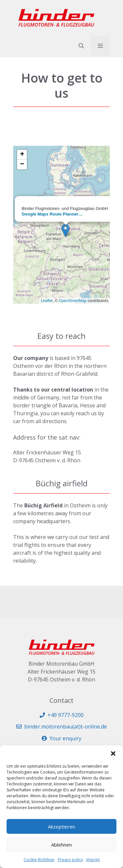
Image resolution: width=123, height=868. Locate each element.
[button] (113, 753)
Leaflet (47, 301)
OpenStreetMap (73, 301)
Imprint (93, 860)
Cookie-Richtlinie (39, 860)
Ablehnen (61, 845)
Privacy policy (70, 860)
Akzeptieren (61, 827)
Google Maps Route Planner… (52, 214)
